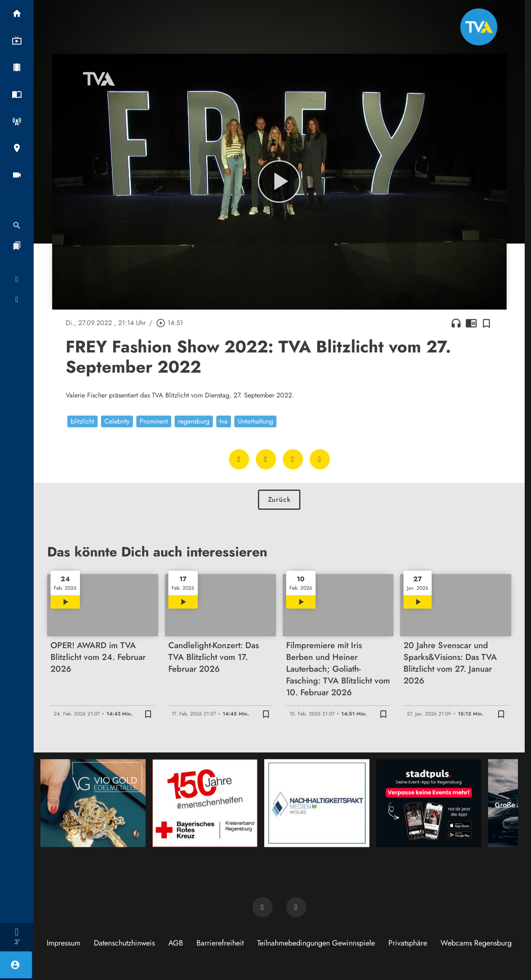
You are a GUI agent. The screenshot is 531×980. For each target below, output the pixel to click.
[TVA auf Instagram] (296, 907)
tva (224, 421)
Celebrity (117, 421)
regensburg (194, 421)
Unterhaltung (255, 421)
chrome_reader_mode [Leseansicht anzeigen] (471, 323)
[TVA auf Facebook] (263, 907)
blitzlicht (82, 421)
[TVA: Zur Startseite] (479, 27)
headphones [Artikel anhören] (456, 323)
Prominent (154, 421)
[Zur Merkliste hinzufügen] (486, 323)
